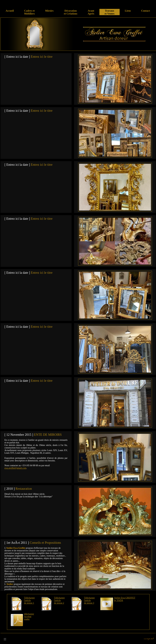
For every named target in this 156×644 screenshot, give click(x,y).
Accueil (10, 12)
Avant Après (91, 12)
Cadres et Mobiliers (29, 12)
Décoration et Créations (71, 12)
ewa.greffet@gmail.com (15, 468)
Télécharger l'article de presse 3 (89, 600)
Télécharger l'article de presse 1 (30, 600)
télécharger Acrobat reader (29, 617)
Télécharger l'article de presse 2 (59, 600)
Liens (128, 12)
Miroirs (49, 12)
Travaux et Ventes (110, 12)
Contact (145, 12)
